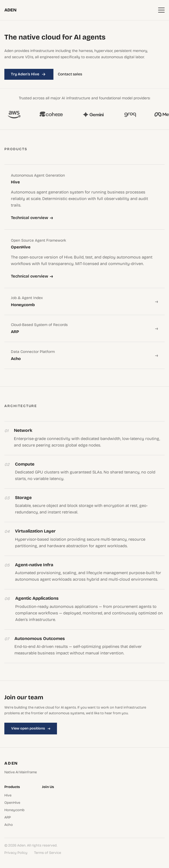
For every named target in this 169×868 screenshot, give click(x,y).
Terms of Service (48, 853)
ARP (8, 818)
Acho (9, 825)
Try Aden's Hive (29, 74)
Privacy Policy (16, 853)
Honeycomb (14, 810)
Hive (8, 795)
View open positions (31, 728)
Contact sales (70, 74)
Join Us (48, 787)
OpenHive (12, 803)
